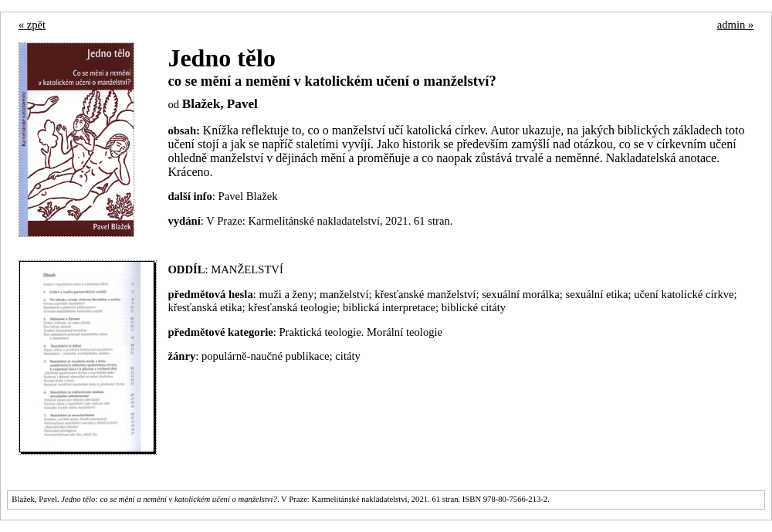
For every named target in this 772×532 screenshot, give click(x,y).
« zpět (32, 25)
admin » (736, 25)
